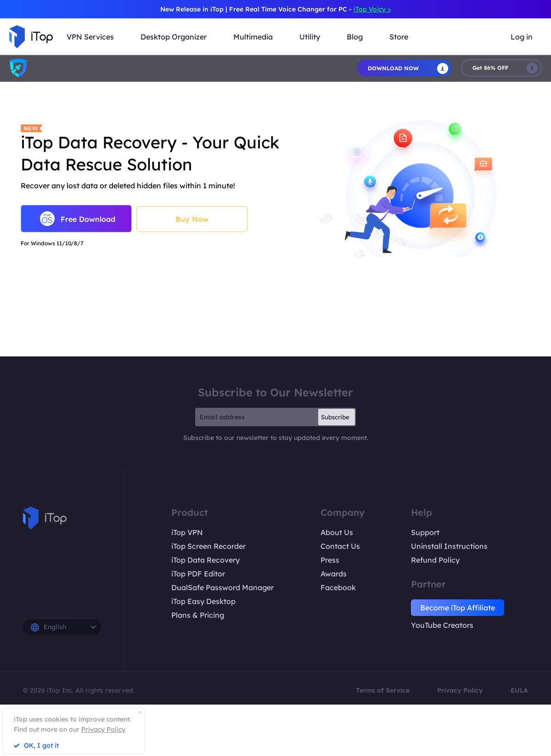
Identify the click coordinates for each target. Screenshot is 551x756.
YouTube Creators (442, 625)
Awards (334, 574)
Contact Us (340, 546)
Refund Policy (435, 560)
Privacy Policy (460, 690)
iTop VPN (187, 532)
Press (330, 560)
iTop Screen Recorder (208, 546)
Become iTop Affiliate (458, 608)
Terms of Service (383, 690)
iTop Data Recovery (205, 560)
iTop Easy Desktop (203, 601)
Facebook (338, 587)
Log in (522, 37)
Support (425, 532)
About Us (337, 532)
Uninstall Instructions (449, 546)
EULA (519, 690)
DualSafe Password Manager (222, 587)
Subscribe (335, 417)
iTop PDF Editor (198, 574)
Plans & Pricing (198, 615)
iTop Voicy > (372, 9)
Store (399, 37)
